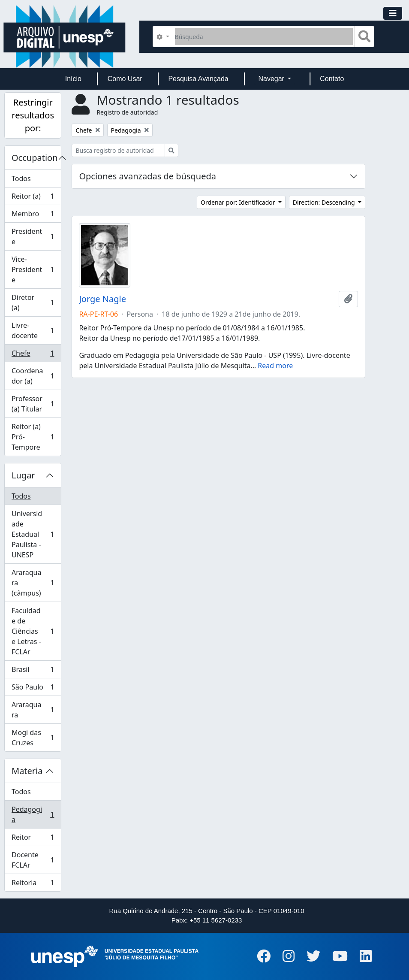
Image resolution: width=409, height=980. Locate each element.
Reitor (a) (33, 198)
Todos (21, 178)
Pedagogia (33, 814)
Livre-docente (33, 330)
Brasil (33, 671)
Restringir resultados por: (33, 115)
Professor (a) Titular (33, 404)
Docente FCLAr (33, 860)
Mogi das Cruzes (33, 738)
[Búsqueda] (264, 36)
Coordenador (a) (33, 376)
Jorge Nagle (102, 299)
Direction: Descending (325, 202)
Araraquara (33, 710)
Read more (275, 366)
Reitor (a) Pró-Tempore (33, 437)
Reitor (33, 839)
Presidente (33, 236)
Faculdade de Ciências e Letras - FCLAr (33, 631)
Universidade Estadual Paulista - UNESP (33, 534)
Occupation (35, 158)
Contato (332, 79)
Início (73, 79)
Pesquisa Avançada (198, 79)
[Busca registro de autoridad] (118, 150)
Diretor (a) (33, 302)
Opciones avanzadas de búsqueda (147, 176)
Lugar (23, 475)
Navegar (272, 79)
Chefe (33, 355)
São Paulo (33, 689)
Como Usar (125, 79)
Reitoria (33, 884)
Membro (33, 216)
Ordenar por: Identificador (239, 202)
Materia (27, 771)
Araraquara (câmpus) (33, 583)
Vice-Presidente (33, 269)
